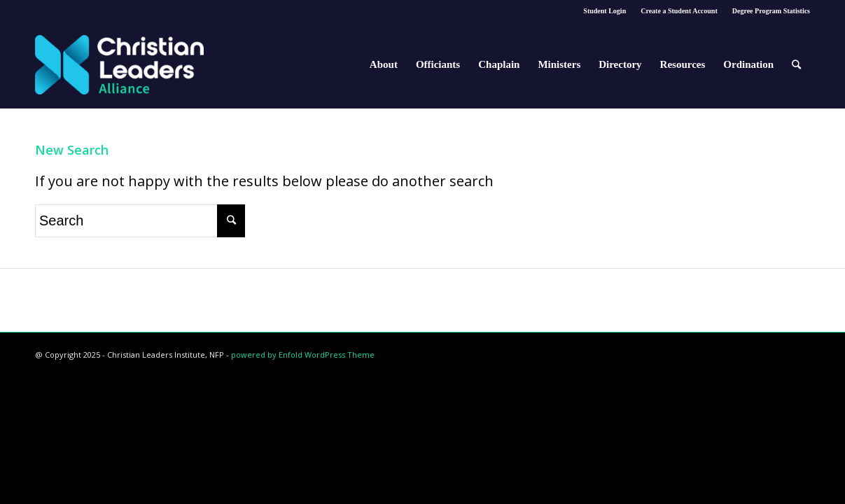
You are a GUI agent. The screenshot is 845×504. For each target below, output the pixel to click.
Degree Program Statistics (771, 11)
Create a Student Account (679, 11)
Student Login (605, 11)
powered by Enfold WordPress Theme (303, 355)
